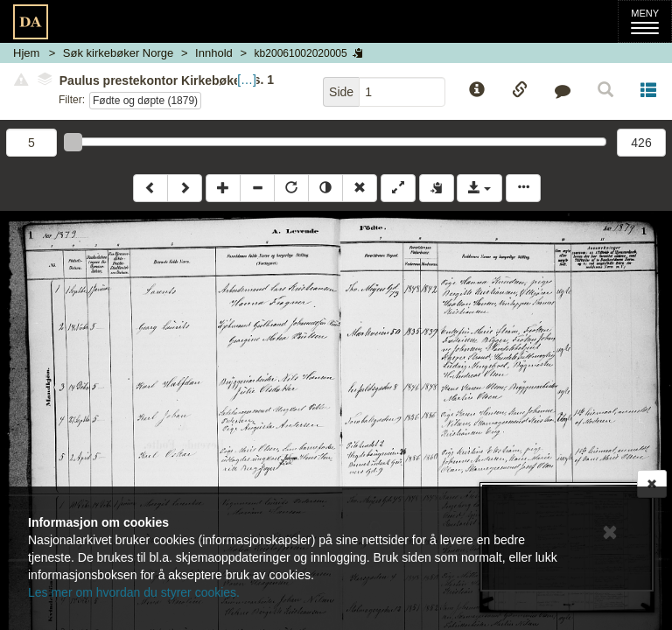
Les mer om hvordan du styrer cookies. (134, 592)
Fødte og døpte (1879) (145, 101)
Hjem (26, 53)
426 (641, 143)
